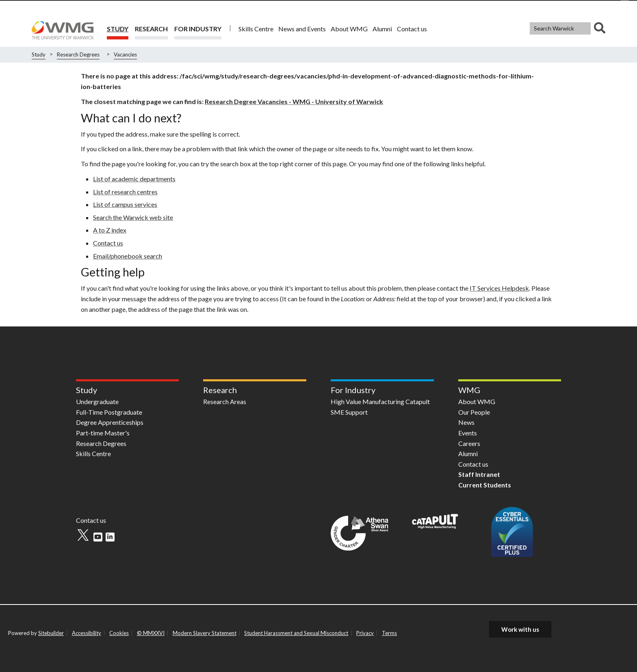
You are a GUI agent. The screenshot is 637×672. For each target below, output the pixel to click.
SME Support (349, 412)
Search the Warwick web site (133, 217)
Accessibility (87, 633)
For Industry (198, 29)
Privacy (365, 633)
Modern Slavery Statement (205, 633)
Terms (389, 633)
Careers (469, 443)
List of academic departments (134, 179)
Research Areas (225, 401)
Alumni (382, 29)
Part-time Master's (103, 433)
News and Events (302, 29)
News (466, 422)
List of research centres (125, 192)
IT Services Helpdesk (499, 288)
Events (468, 433)
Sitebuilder (51, 633)
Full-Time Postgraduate (109, 412)
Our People (474, 412)
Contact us (412, 29)
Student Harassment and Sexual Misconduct (296, 633)
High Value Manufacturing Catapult (380, 401)
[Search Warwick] (560, 28)
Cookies (119, 633)
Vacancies (125, 54)
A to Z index (110, 230)
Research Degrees (78, 54)
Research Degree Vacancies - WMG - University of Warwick (294, 101)
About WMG (349, 29)
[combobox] (568, 28)
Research (151, 29)
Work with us (520, 629)
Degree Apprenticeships (110, 422)
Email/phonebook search (128, 256)
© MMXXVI (151, 633)
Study (118, 29)
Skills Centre (256, 29)
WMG (469, 390)
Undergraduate (97, 401)
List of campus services (125, 204)
